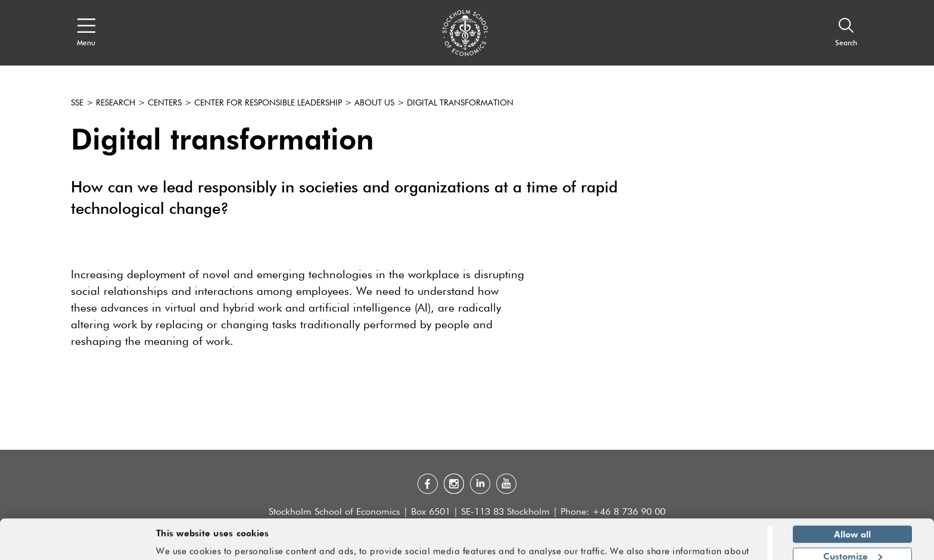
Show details (726, 546)
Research (116, 103)
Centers (165, 103)
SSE (77, 103)
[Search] (846, 33)
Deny (852, 543)
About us (374, 103)
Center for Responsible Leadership (268, 103)
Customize (853, 521)
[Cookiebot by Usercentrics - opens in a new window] (77, 544)
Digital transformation (460, 103)
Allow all (852, 500)
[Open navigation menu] (86, 33)
